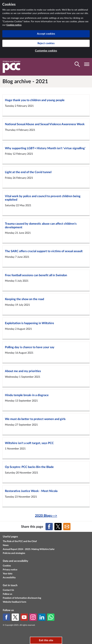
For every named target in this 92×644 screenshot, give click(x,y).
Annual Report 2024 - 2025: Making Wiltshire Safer (29, 549)
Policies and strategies (14, 553)
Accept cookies (46, 34)
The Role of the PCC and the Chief (20, 541)
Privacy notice (10, 570)
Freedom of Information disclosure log (22, 598)
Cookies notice (14, 25)
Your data (8, 574)
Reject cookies (46, 43)
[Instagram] (33, 617)
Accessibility (9, 578)
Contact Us (8, 590)
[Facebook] (6, 617)
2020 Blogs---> (46, 516)
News (6, 545)
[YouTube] (24, 617)
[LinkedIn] (42, 617)
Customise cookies (46, 51)
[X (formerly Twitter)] (15, 617)
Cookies (7, 566)
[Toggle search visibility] (77, 64)
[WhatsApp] (51, 617)
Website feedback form (15, 602)
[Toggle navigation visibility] (87, 64)
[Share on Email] (67, 527)
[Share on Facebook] (49, 527)
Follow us (7, 594)
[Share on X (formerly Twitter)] (58, 527)
